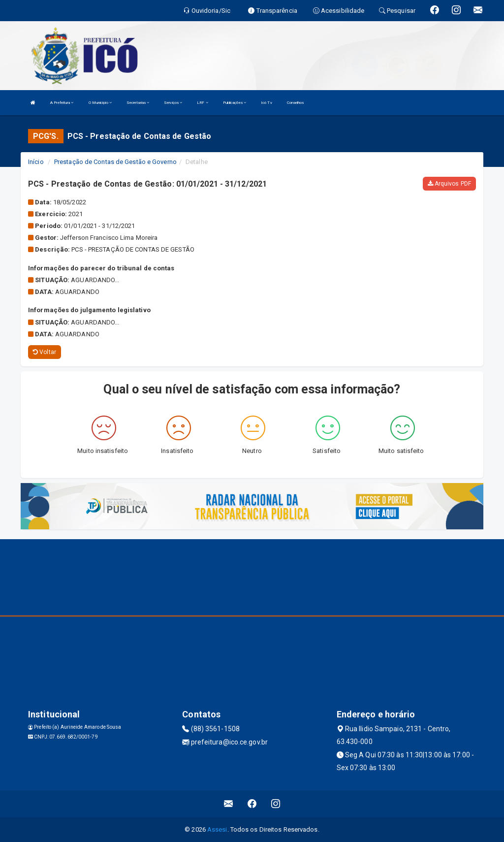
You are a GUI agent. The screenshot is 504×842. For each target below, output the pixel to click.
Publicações (235, 103)
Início (36, 162)
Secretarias (138, 103)
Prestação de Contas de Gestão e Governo (115, 162)
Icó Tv (267, 103)
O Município (100, 103)
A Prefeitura (62, 103)
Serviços (173, 103)
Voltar (45, 352)
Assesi (217, 829)
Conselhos (296, 103)
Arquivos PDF (449, 184)
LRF (203, 103)
